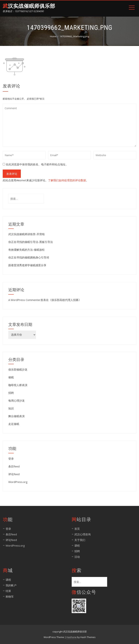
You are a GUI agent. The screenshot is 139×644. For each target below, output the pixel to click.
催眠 (11, 377)
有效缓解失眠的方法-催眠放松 (27, 250)
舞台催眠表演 (16, 416)
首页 (77, 529)
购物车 (10, 596)
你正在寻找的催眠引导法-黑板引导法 (31, 242)
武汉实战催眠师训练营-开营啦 (27, 234)
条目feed (14, 466)
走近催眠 (14, 424)
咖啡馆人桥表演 (18, 385)
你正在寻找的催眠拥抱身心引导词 (29, 257)
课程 (77, 545)
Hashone (71, 637)
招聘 (11, 393)
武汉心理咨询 (83, 534)
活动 (77, 557)
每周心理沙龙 (16, 401)
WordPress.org (18, 482)
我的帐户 (11, 585)
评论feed (14, 474)
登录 (11, 459)
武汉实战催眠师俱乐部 (29, 6)
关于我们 (80, 540)
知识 (11, 408)
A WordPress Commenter (24, 300)
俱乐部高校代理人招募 (65, 300)
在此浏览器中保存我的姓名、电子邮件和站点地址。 (37, 164)
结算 (8, 591)
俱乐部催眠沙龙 (18, 369)
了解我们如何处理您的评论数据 (67, 180)
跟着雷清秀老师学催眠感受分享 (27, 265)
